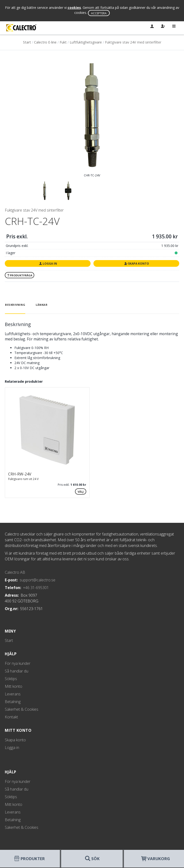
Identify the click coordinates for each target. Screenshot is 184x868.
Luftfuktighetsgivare (86, 42)
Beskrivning (15, 305)
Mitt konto (14, 686)
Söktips (11, 679)
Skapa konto (136, 264)
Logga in (48, 264)
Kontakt (11, 717)
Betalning (13, 702)
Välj (81, 492)
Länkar (42, 305)
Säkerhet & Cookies (22, 709)
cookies (74, 8)
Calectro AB (15, 572)
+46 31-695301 (36, 588)
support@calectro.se (37, 580)
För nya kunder (18, 663)
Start (27, 42)
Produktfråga (20, 275)
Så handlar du (17, 671)
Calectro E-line (45, 42)
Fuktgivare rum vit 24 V (23, 479)
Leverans (13, 694)
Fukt (63, 42)
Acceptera (99, 13)
